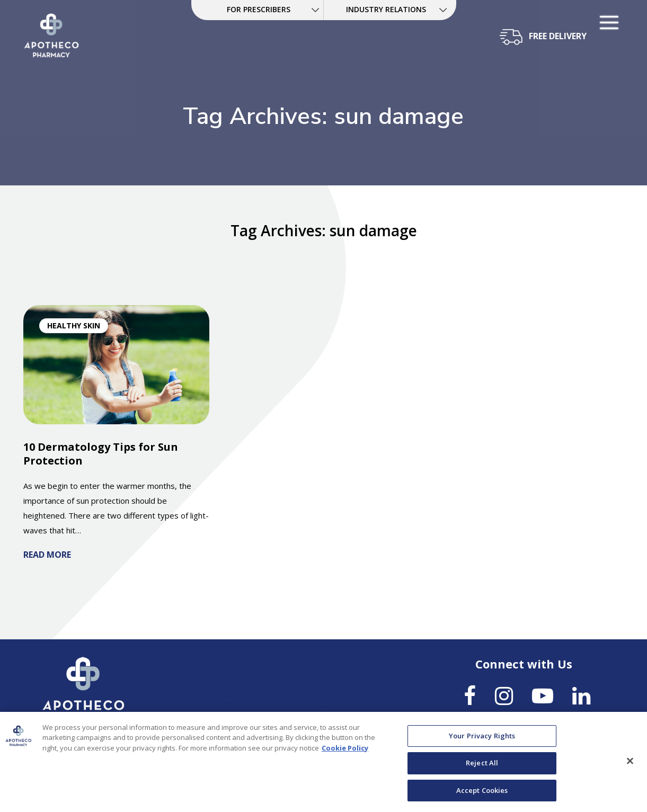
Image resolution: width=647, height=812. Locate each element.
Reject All (482, 768)
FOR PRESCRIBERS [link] (259, 9)
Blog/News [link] (338, 684)
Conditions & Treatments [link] (215, 663)
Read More (47, 555)
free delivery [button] (558, 36)
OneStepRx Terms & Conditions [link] (227, 705)
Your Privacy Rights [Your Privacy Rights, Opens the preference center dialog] (482, 741)
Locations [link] (336, 663)
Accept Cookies (482, 796)
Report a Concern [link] (351, 705)
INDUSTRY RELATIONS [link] (386, 9)
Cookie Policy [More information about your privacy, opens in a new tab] (345, 753)
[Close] (630, 766)
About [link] (177, 684)
